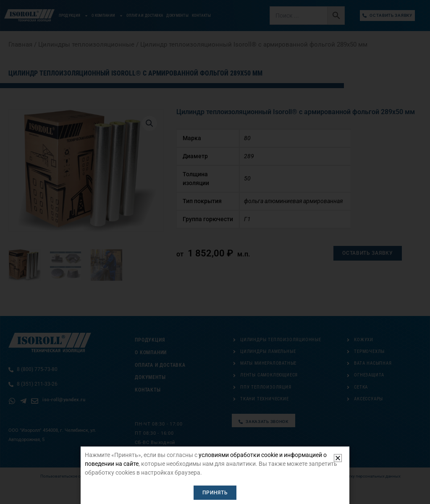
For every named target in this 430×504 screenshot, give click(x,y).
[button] (338, 458)
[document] (215, 252)
